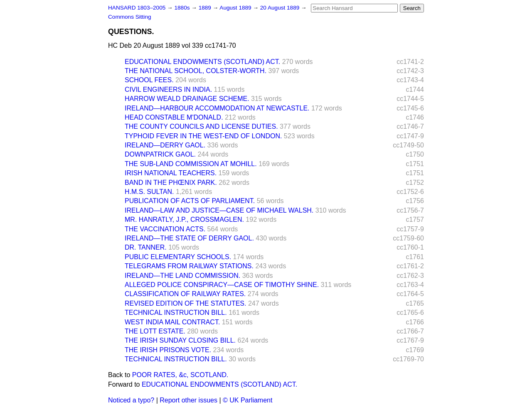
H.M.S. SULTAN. (149, 192)
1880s (183, 8)
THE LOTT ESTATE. (155, 331)
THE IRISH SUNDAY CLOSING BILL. (180, 340)
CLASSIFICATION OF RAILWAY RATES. (185, 294)
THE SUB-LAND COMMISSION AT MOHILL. (191, 164)
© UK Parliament (248, 400)
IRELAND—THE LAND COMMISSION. (182, 276)
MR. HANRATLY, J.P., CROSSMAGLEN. (184, 219)
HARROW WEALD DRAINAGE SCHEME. (187, 99)
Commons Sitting (130, 17)
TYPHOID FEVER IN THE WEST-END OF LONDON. (203, 136)
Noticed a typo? (131, 400)
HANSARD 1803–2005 (137, 8)
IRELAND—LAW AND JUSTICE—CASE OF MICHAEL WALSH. (219, 210)
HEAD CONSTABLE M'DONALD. (174, 117)
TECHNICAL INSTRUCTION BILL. (176, 313)
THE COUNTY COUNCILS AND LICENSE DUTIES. (201, 126)
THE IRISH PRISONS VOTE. (168, 350)
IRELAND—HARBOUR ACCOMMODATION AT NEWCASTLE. (217, 108)
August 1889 (236, 8)
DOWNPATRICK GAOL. (160, 154)
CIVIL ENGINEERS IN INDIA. (168, 90)
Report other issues (188, 400)
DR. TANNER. (146, 247)
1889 (206, 8)
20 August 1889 (281, 8)
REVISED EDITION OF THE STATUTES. (185, 303)
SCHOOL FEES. (149, 80)
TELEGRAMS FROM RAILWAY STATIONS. (189, 266)
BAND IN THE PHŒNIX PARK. (171, 183)
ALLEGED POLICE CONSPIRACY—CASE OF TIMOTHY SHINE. (222, 285)
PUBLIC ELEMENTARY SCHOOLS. (178, 257)
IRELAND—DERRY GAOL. (165, 145)
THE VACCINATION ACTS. (165, 229)
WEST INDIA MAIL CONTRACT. (172, 322)
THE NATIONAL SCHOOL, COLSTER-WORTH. (196, 71)
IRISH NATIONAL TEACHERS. (171, 173)
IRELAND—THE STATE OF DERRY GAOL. (189, 238)
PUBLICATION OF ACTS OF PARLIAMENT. (190, 201)
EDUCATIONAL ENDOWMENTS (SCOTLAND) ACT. (202, 62)
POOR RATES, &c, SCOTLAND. (180, 375)
